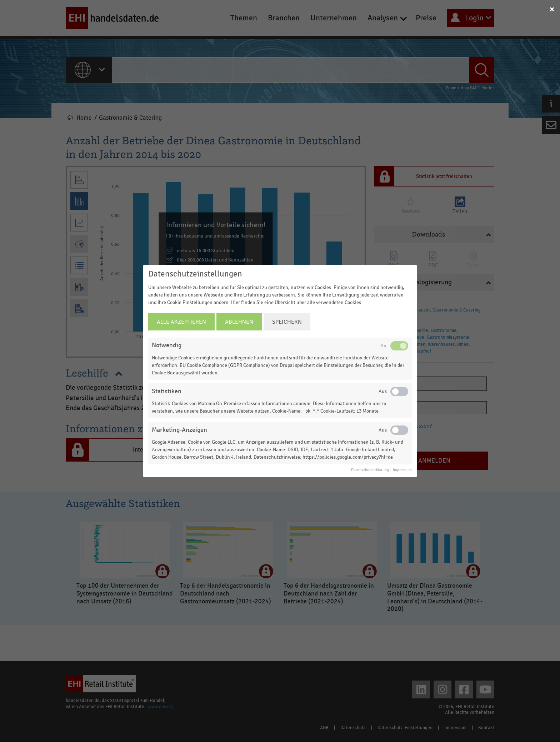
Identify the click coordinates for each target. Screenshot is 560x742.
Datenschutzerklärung (370, 470)
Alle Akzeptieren (181, 322)
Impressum (402, 470)
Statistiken (167, 391)
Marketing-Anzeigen (179, 430)
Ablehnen (239, 322)
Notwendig (167, 345)
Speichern (287, 322)
